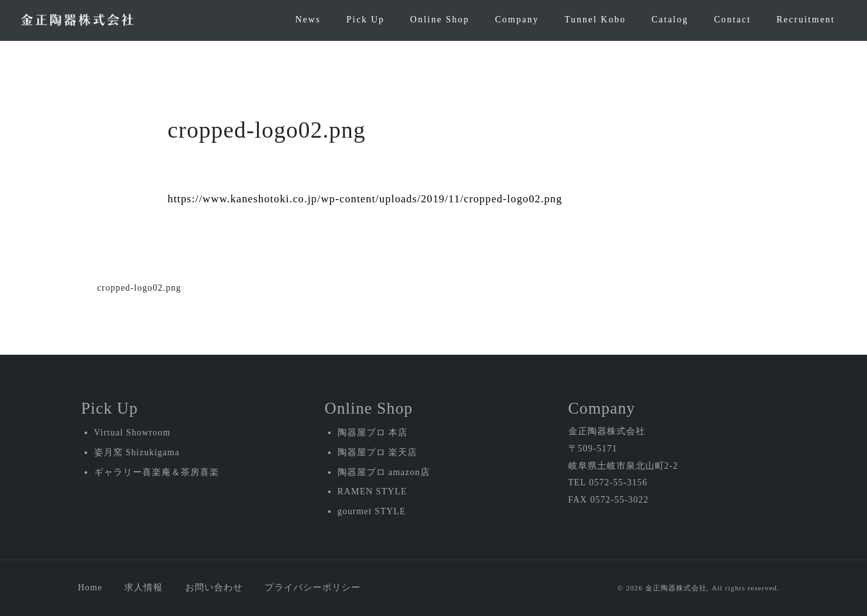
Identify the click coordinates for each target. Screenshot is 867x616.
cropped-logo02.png (139, 288)
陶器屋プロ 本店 (373, 433)
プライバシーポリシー (313, 588)
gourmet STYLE (372, 511)
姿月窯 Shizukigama (137, 452)
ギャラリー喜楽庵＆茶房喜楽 (157, 472)
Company (516, 20)
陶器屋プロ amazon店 (384, 472)
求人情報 (144, 588)
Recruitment (806, 20)
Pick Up (366, 20)
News (308, 20)
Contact (732, 20)
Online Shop (440, 20)
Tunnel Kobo (595, 20)
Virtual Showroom (133, 433)
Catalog (670, 20)
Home (90, 588)
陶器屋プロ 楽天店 (378, 452)
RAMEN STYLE (373, 491)
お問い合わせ (214, 588)
